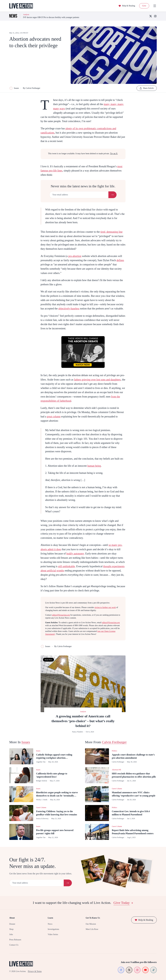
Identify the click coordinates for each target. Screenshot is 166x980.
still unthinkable (67, 566)
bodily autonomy (75, 554)
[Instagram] (155, 16)
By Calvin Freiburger (32, 88)
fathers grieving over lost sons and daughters (97, 380)
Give (144, 6)
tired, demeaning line (111, 232)
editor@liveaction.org (61, 615)
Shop (11, 929)
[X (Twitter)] (151, 16)
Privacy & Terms (35, 971)
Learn (50, 918)
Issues (14, 88)
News (50, 924)
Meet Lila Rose (92, 929)
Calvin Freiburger (114, 742)
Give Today (123, 903)
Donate (12, 924)
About (12, 918)
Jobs (11, 934)
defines (120, 260)
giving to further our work (105, 607)
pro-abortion (75, 256)
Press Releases (15, 940)
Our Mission (91, 924)
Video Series (53, 934)
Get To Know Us (93, 918)
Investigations (53, 929)
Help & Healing (127, 6)
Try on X (114, 154)
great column (54, 417)
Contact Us (14, 945)
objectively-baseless (69, 309)
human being (94, 466)
